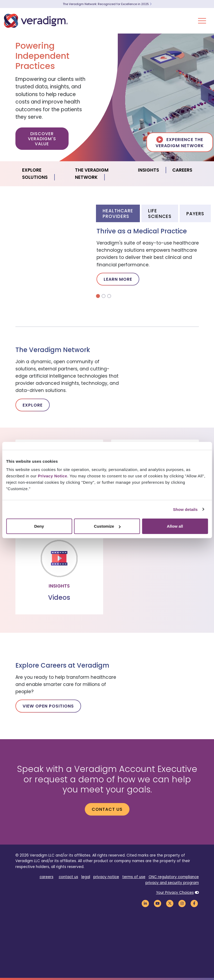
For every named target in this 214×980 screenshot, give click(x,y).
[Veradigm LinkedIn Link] (145, 903)
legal (86, 877)
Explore (33, 405)
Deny (39, 526)
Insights (148, 170)
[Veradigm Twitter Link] (170, 903)
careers (47, 877)
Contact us (107, 809)
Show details (185, 509)
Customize (107, 526)
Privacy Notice (52, 476)
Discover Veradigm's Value (42, 139)
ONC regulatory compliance (174, 877)
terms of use (134, 877)
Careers (182, 170)
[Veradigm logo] (36, 21)
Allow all (175, 526)
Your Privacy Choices (175, 893)
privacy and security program (172, 883)
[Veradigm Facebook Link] (194, 903)
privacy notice (106, 877)
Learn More (118, 279)
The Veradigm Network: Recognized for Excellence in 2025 (107, 4)
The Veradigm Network (92, 174)
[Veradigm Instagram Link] (182, 903)
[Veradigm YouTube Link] (158, 903)
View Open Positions (48, 706)
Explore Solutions (35, 174)
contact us (68, 877)
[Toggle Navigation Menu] (202, 21)
